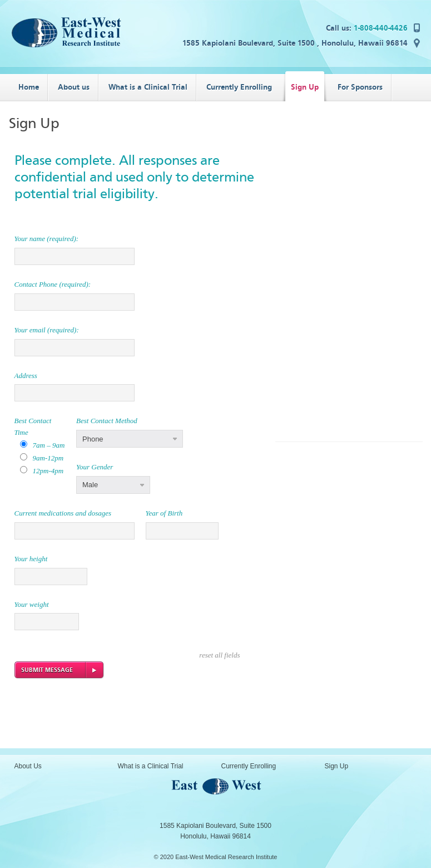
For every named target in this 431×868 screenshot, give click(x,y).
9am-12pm (48, 458)
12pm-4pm (48, 471)
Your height (31, 559)
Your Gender (95, 467)
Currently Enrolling (249, 766)
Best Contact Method (107, 421)
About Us (28, 766)
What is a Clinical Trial (151, 766)
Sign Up (337, 766)
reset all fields (219, 655)
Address (26, 376)
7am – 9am (49, 445)
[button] (130, 439)
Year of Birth (164, 513)
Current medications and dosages (63, 513)
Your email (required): (47, 330)
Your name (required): (47, 239)
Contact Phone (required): (53, 284)
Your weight (32, 604)
